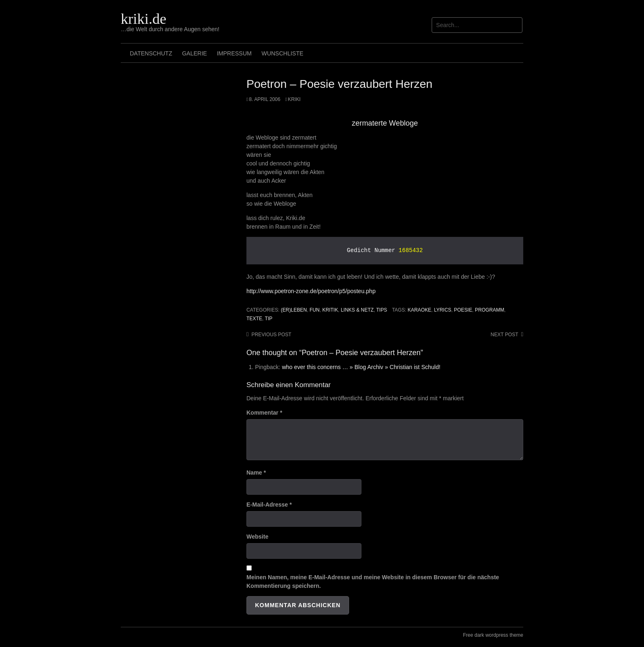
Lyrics (443, 310)
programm (489, 310)
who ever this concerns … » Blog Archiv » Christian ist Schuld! (361, 367)
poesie (463, 310)
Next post (505, 335)
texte (254, 319)
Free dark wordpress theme (493, 635)
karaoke (420, 310)
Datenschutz (151, 53)
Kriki (294, 99)
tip (269, 319)
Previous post (271, 335)
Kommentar (264, 413)
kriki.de (144, 19)
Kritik (330, 310)
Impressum (234, 53)
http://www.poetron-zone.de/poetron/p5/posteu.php (311, 291)
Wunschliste (283, 53)
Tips (382, 310)
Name (256, 473)
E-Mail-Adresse (269, 505)
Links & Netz (357, 310)
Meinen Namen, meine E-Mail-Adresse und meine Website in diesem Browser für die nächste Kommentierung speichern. (373, 582)
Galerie (194, 53)
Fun (315, 310)
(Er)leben (294, 310)
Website (257, 537)
